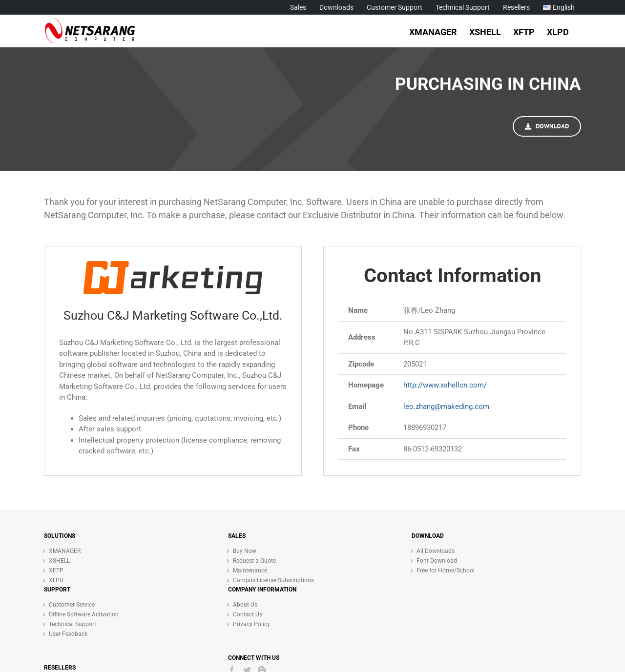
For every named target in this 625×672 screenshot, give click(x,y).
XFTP (56, 570)
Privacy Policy (251, 624)
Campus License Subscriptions (273, 580)
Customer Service (72, 605)
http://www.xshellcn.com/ (445, 385)
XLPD (56, 580)
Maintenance (250, 570)
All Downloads (436, 551)
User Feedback (68, 634)
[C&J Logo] (173, 265)
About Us (245, 605)
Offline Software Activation (84, 614)
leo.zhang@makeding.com (446, 407)
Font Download (437, 561)
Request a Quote (254, 561)
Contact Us (248, 614)
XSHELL (59, 561)
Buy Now (245, 551)
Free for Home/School (446, 570)
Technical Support (73, 624)
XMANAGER (65, 551)
